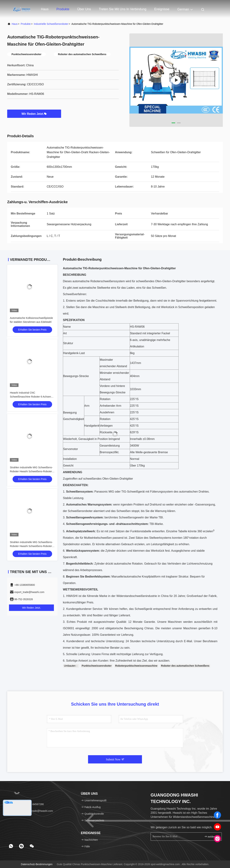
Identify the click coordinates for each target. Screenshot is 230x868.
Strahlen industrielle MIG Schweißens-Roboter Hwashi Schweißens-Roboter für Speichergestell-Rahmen (31, 471)
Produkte (63, 9)
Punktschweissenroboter (97, 666)
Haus (45, 9)
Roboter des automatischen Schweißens (185, 666)
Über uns (84, 9)
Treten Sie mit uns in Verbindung (123, 9)
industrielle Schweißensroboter (51, 24)
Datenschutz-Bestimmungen (37, 864)
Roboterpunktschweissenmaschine (136, 666)
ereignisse (162, 9)
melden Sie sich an (211, 836)
